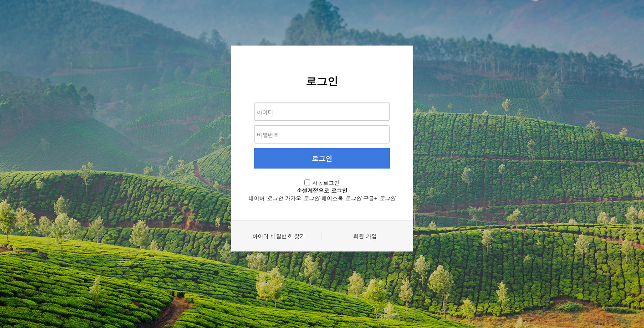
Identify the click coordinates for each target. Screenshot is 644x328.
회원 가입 (365, 236)
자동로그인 (326, 182)
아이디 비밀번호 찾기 (279, 236)
